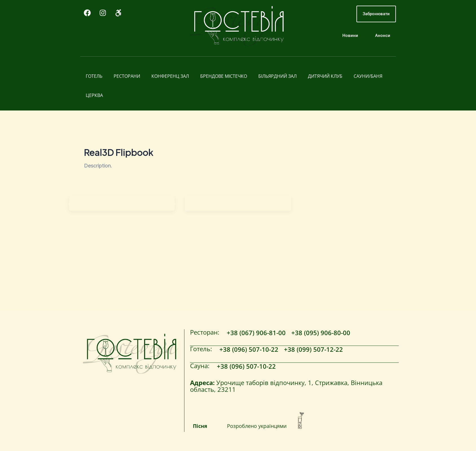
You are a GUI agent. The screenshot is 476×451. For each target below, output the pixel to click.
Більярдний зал (277, 76)
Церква (94, 95)
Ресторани (127, 76)
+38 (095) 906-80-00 (321, 333)
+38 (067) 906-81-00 (256, 333)
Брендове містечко (224, 76)
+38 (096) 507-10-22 (249, 350)
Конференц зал (170, 76)
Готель (94, 76)
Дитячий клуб (325, 76)
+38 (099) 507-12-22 (313, 350)
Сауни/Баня (368, 76)
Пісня (200, 426)
